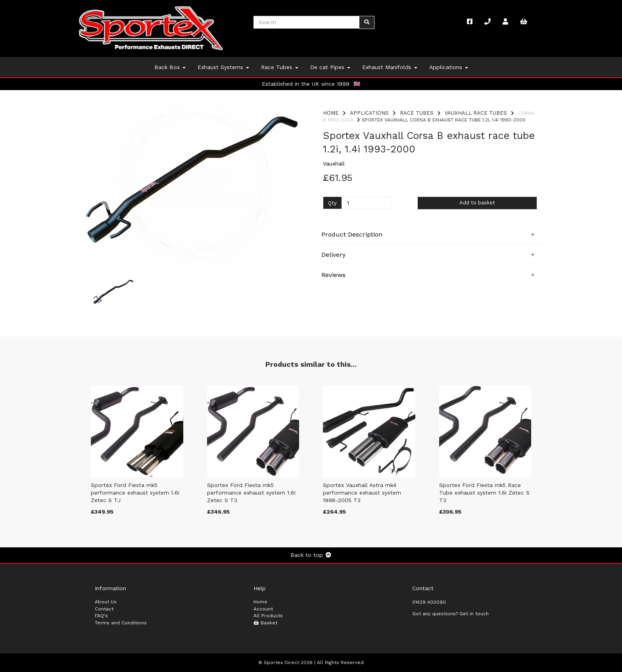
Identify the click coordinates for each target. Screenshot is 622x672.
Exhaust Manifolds (390, 67)
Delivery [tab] (333, 255)
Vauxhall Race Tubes (476, 113)
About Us (106, 602)
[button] (105, 224)
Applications (449, 67)
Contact (104, 609)
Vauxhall (334, 164)
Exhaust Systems (223, 67)
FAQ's (101, 616)
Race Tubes (280, 67)
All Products (268, 616)
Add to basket (477, 203)
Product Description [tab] (352, 234)
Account (263, 609)
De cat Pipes (330, 67)
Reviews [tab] (333, 275)
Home (331, 113)
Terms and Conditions (121, 623)
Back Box (170, 67)
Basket (265, 623)
